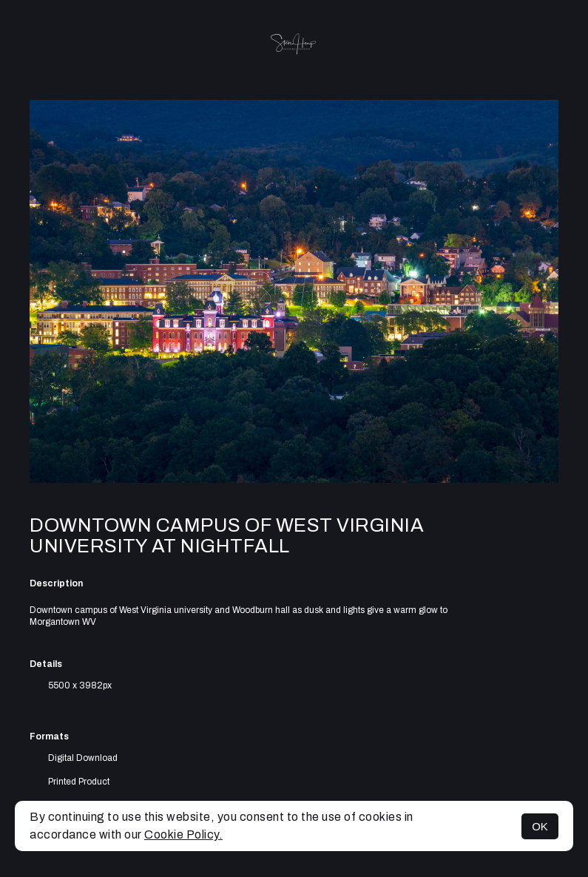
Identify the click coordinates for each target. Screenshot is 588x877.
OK (540, 826)
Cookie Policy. (183, 834)
